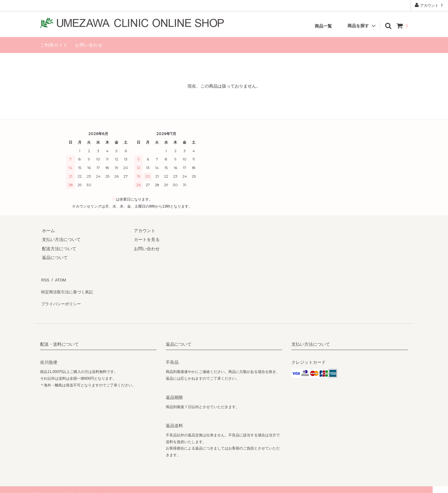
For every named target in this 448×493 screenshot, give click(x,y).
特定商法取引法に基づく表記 (68, 288)
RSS (45, 279)
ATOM (58, 279)
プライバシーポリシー (62, 297)
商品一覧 (323, 26)
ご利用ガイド (54, 45)
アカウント (429, 5)
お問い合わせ (89, 45)
